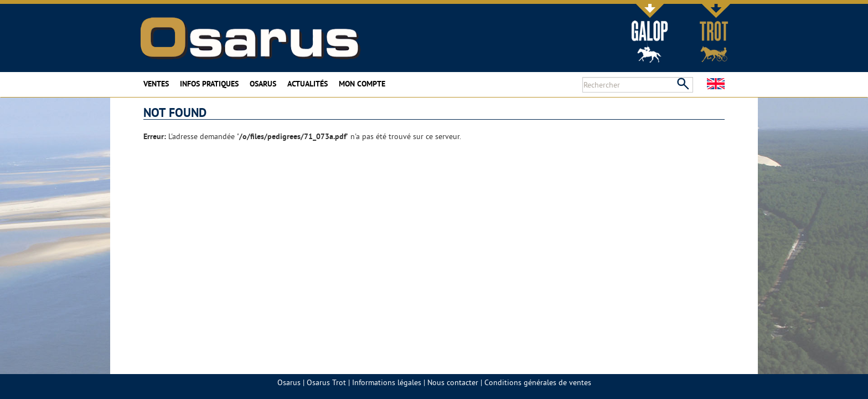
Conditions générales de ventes (538, 382)
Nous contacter (453, 382)
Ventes (156, 84)
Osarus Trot (326, 382)
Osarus (263, 84)
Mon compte (362, 84)
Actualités (308, 84)
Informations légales (387, 382)
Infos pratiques (209, 84)
